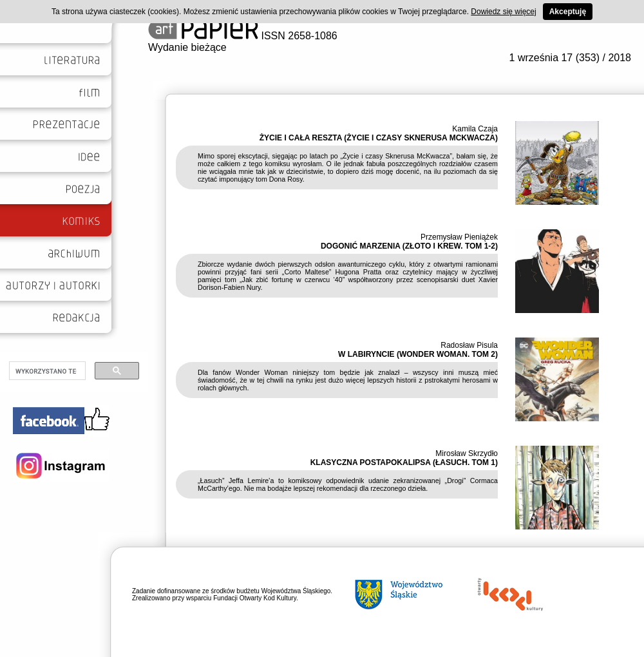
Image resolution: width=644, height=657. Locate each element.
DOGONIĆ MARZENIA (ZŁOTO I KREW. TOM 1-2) (409, 246)
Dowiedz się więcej (503, 12)
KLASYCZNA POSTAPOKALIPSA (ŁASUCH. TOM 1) (404, 462)
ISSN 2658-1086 (243, 36)
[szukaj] (46, 371)
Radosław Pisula (469, 345)
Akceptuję (568, 12)
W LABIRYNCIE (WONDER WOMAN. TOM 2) (418, 354)
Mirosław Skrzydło (467, 453)
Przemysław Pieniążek (459, 237)
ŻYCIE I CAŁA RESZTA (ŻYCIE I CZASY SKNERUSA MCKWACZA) (379, 138)
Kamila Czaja (475, 129)
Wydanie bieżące (187, 47)
